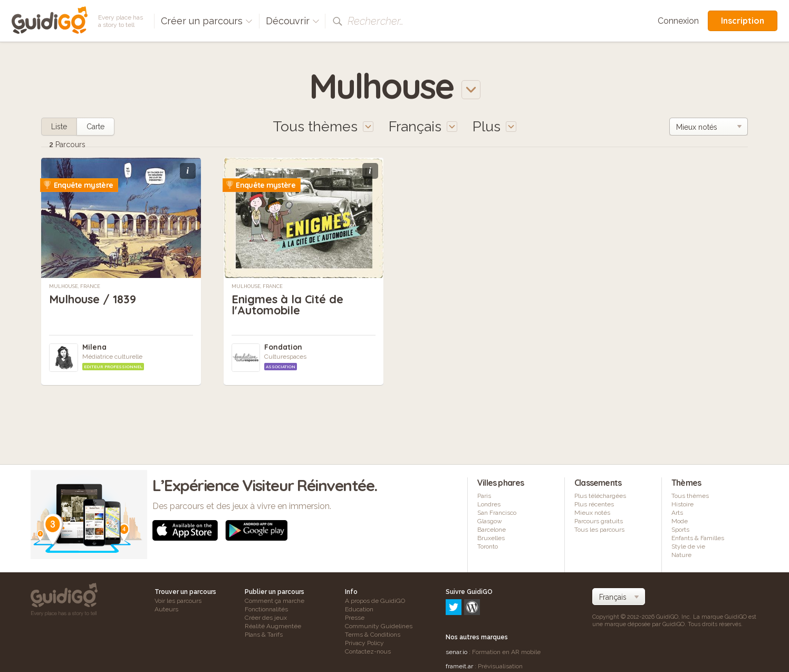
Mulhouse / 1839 (93, 299)
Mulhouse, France (75, 286)
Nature (681, 555)
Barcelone (492, 530)
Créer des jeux (266, 618)
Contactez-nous (368, 651)
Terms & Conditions (373, 635)
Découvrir (293, 21)
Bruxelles (491, 538)
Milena (94, 347)
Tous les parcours (599, 530)
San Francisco (497, 513)
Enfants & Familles (698, 538)
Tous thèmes (690, 496)
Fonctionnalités (266, 609)
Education (359, 609)
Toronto (488, 546)
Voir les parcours (178, 601)
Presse (355, 618)
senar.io (456, 607)
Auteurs (166, 609)
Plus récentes (594, 504)
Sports (680, 530)
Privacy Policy (364, 643)
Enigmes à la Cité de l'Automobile (288, 305)
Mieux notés (592, 513)
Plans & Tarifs (264, 635)
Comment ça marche (275, 601)
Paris (484, 496)
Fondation (283, 347)
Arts (677, 513)
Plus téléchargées (600, 496)
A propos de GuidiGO (375, 601)
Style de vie (688, 546)
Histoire (682, 504)
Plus (494, 126)
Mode (680, 521)
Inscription (743, 21)
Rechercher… (376, 21)
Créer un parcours (207, 21)
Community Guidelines (379, 626)
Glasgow (490, 521)
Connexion (678, 21)
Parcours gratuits (599, 521)
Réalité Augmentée (273, 626)
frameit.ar (459, 621)
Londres (489, 504)
